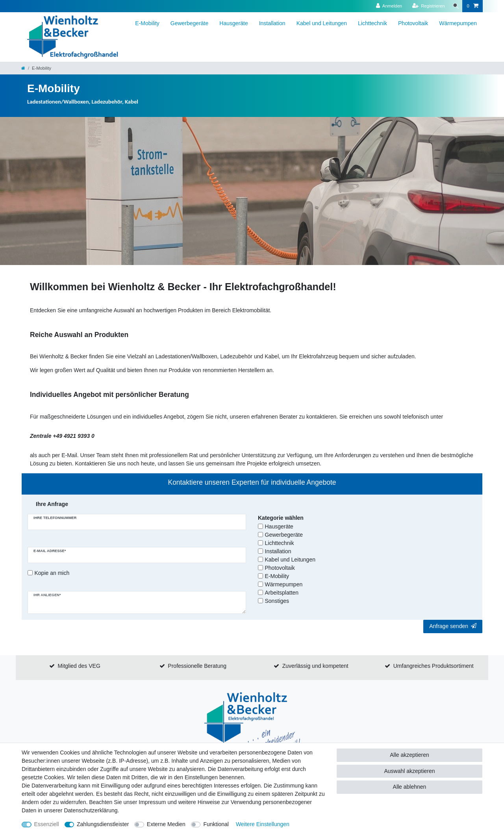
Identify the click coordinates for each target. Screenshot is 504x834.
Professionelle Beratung (197, 666)
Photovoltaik (413, 23)
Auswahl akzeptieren (409, 771)
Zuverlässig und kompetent (315, 666)
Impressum (152, 802)
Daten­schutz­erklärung (91, 810)
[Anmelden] (386, 6)
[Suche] (454, 6)
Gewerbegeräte (190, 23)
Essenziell (47, 824)
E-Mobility (147, 23)
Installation (272, 23)
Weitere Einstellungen (263, 824)
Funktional (216, 824)
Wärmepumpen (458, 23)
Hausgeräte (233, 23)
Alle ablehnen (410, 787)
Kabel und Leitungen (322, 23)
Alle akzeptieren (409, 755)
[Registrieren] (426, 6)
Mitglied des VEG (79, 666)
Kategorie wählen (281, 518)
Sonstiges (277, 601)
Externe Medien (166, 824)
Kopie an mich (52, 573)
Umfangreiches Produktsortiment (434, 666)
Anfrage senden (453, 626)
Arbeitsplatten (282, 593)
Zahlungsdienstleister (103, 824)
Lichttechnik (372, 23)
